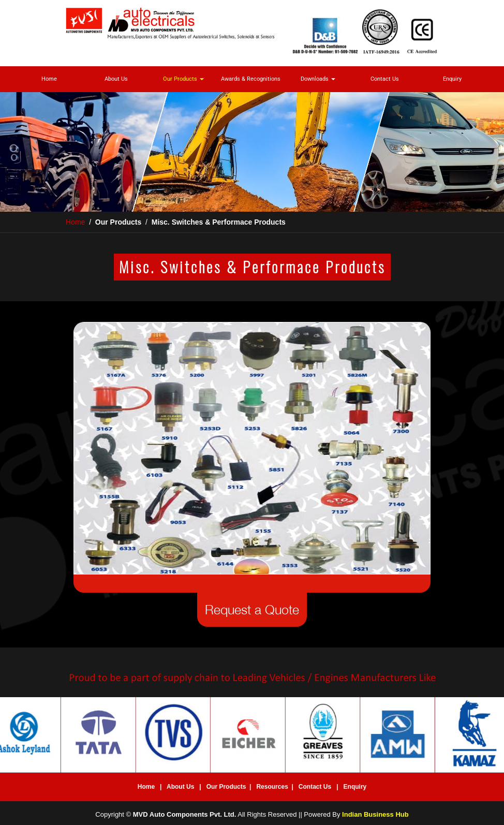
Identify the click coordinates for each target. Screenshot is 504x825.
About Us (116, 79)
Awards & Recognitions (251, 79)
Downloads (318, 79)
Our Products (183, 79)
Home (49, 79)
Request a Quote (252, 609)
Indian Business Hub (375, 814)
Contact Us (385, 79)
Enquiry (452, 79)
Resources (272, 787)
